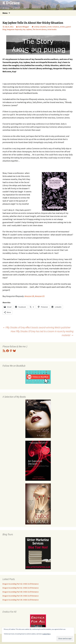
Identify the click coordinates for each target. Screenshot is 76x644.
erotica (63, 27)
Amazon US (40, 296)
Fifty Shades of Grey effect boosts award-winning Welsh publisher (36, 327)
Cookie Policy (46, 634)
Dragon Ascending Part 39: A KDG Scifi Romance (21, 596)
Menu (5, 13)
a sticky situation (40, 27)
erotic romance (53, 27)
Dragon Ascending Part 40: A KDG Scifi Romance (21, 592)
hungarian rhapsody (14, 29)
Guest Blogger (23, 27)
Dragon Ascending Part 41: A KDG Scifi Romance (21, 588)
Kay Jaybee (27, 29)
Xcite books (52, 29)
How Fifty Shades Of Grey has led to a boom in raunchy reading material (42, 333)
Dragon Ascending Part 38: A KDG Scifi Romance (21, 600)
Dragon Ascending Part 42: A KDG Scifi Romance (21, 584)
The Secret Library (40, 29)
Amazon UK (29, 296)
